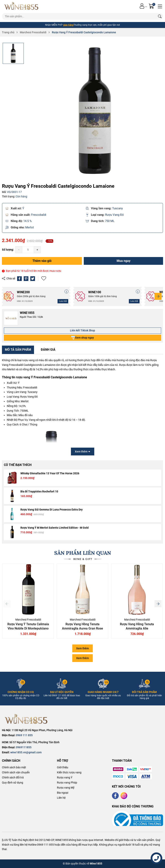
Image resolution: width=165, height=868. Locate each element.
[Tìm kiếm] (160, 16)
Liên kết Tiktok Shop (82, 330)
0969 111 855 (24, 735)
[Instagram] (124, 796)
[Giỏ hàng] (152, 6)
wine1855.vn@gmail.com (26, 752)
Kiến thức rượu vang (69, 772)
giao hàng (68, 25)
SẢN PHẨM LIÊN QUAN (83, 553)
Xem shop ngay (82, 338)
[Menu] (160, 6)
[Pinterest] (26, 279)
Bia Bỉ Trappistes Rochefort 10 (39, 491)
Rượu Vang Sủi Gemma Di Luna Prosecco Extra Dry (52, 510)
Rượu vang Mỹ (66, 788)
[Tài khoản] (142, 6)
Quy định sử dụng (13, 783)
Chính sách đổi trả (13, 777)
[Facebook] (115, 796)
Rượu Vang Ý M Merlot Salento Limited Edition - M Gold (55, 528)
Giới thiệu (63, 767)
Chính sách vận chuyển (16, 772)
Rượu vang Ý (65, 777)
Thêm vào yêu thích (44, 279)
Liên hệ (61, 798)
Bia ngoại (63, 793)
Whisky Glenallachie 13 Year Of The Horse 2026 (50, 473)
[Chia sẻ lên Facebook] (19, 279)
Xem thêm (82, 648)
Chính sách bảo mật (14, 767)
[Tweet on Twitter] (33, 279)
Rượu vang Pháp (67, 783)
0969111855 (24, 747)
